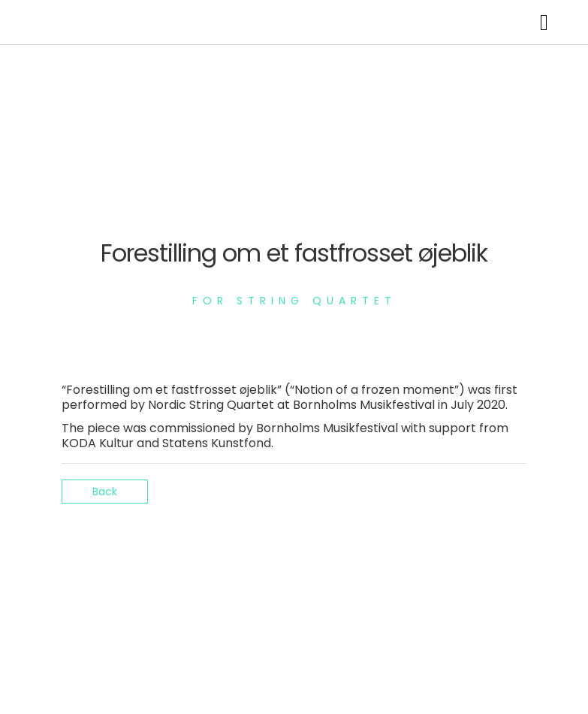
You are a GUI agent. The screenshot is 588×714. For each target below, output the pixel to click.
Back (105, 492)
